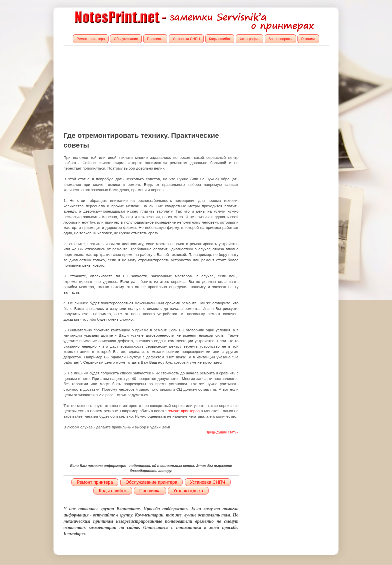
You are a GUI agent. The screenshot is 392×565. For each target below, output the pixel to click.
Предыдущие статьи (222, 432)
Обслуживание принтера (151, 482)
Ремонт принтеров (183, 411)
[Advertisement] (196, 88)
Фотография (249, 39)
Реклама (308, 39)
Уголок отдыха (188, 491)
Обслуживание (126, 39)
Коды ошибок (220, 39)
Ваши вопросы (280, 39)
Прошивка (155, 39)
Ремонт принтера (91, 39)
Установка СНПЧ (186, 39)
